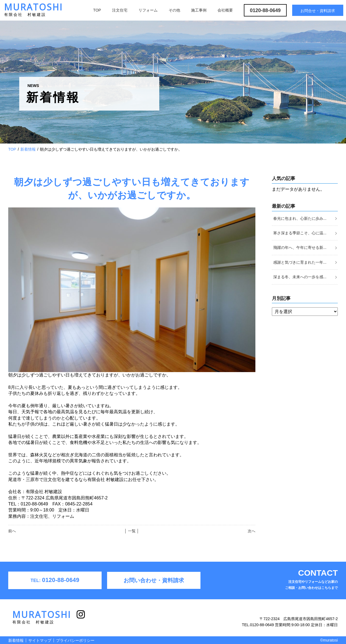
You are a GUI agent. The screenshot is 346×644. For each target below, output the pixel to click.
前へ (12, 531)
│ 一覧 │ (132, 531)
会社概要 (225, 10)
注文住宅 (120, 10)
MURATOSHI (34, 11)
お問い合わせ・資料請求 (154, 580)
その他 (174, 10)
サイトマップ (40, 640)
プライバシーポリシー (75, 640)
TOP (97, 10)
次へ (252, 531)
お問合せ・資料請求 (318, 11)
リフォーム (148, 10)
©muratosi (329, 640)
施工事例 (199, 10)
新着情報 (28, 149)
